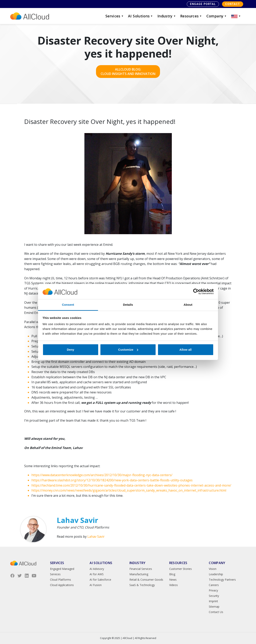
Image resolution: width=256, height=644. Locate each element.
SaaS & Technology (142, 585)
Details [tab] (128, 305)
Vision (213, 569)
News (173, 580)
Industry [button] (167, 16)
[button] (236, 16)
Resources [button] (191, 16)
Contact (233, 4)
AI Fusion (96, 585)
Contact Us (216, 612)
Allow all (185, 350)
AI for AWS (97, 574)
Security (214, 596)
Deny (70, 350)
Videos (173, 585)
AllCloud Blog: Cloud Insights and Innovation (128, 72)
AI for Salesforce (100, 580)
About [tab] (188, 305)
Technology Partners (222, 580)
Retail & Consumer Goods (146, 580)
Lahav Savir (96, 537)
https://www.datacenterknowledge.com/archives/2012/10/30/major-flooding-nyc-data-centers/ (102, 475)
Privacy (213, 590)
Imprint (213, 601)
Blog (172, 574)
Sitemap (214, 607)
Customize (128, 350)
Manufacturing (139, 574)
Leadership (216, 574)
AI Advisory (97, 569)
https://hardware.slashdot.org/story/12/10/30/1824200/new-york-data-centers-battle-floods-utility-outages (112, 480)
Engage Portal (203, 4)
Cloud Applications (62, 585)
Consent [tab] (68, 305)
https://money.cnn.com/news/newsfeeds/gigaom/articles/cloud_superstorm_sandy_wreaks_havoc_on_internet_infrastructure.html (129, 490)
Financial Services (141, 569)
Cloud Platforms (60, 580)
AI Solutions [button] (141, 16)
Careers (214, 585)
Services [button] (115, 16)
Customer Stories (180, 569)
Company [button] (217, 16)
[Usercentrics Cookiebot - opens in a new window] (196, 292)
